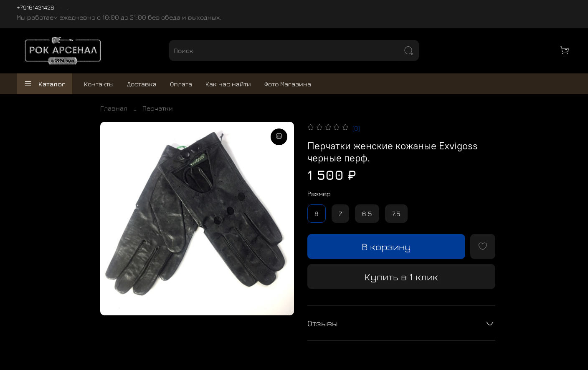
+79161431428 (35, 7)
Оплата (181, 84)
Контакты (99, 84)
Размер (319, 194)
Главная (114, 108)
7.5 (396, 214)
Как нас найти (228, 84)
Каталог (44, 84)
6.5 (367, 214)
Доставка (142, 84)
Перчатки (158, 108)
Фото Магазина (288, 84)
